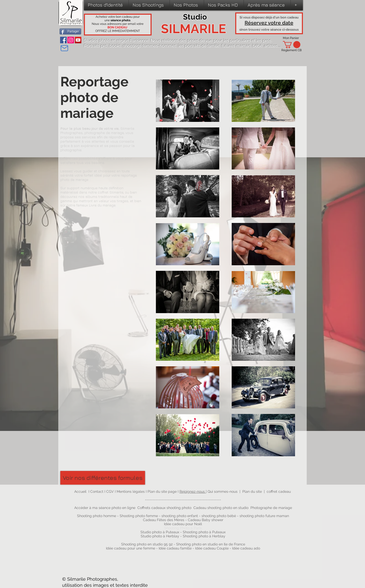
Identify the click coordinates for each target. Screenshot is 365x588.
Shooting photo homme (97, 516)
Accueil (80, 491)
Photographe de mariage (271, 508)
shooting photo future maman (264, 516)
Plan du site (252, 491)
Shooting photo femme (139, 516)
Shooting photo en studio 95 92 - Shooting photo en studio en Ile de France (183, 544)
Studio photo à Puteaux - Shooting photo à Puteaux (183, 532)
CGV (111, 491)
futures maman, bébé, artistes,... (251, 46)
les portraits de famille (199, 46)
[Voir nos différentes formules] (103, 478)
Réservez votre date (269, 23)
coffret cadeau (279, 491)
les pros (264, 40)
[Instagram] (71, 40)
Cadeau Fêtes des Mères (164, 520)
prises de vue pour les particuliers (219, 40)
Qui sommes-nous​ (223, 491)
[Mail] (64, 48)
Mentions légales (131, 491)
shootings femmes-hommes (150, 46)
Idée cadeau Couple (212, 548)
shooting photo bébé (219, 516)
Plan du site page (163, 491)
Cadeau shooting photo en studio (221, 508)
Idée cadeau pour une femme (131, 548)
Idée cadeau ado (246, 548)
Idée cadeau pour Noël (183, 524)
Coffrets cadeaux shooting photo (164, 508)
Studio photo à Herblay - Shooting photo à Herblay (184, 536)
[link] (292, 45)
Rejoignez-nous (193, 491)
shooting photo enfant (180, 516)
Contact (97, 491)
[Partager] (70, 31)
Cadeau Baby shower (206, 520)
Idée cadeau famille (175, 548)
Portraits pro (96, 46)
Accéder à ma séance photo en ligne (105, 508)
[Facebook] (63, 40)
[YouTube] (78, 40)
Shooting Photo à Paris (183, 528)
